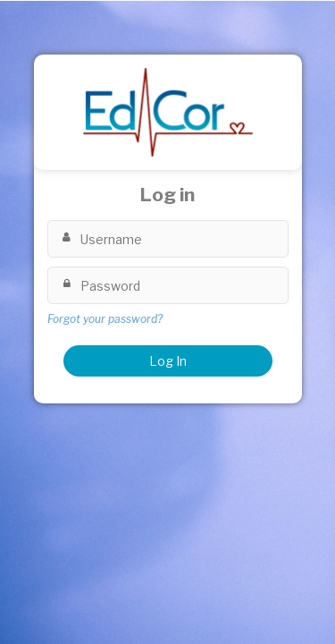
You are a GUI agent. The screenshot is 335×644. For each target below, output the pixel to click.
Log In (168, 361)
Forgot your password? (105, 319)
